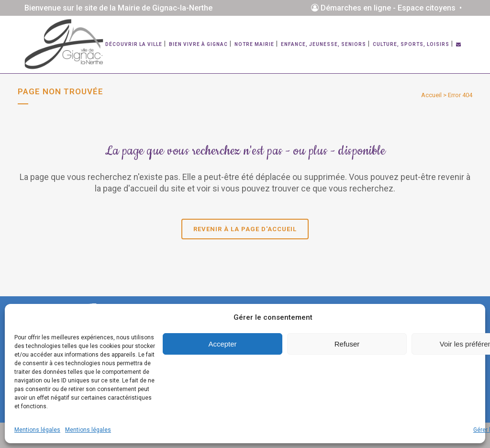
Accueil (431, 95)
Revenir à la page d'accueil (245, 229)
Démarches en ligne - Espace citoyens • (388, 8)
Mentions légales (37, 430)
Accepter (222, 344)
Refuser (347, 344)
